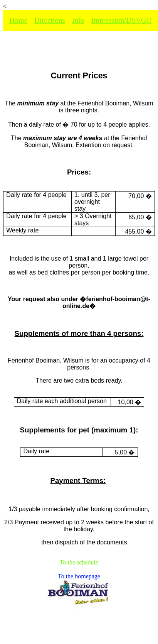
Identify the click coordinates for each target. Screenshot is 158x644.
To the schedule (79, 562)
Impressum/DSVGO (122, 20)
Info (78, 20)
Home (18, 20)
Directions (50, 20)
